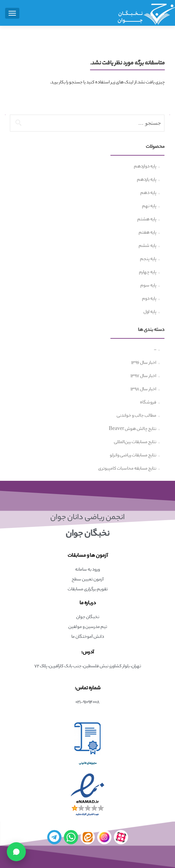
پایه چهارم (148, 273)
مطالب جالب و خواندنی (136, 416)
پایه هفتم (147, 233)
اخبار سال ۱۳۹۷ (143, 376)
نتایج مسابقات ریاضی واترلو (133, 456)
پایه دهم (148, 193)
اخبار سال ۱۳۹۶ (144, 363)
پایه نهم (149, 206)
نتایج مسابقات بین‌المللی (135, 442)
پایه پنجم (148, 259)
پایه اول (150, 312)
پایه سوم (148, 286)
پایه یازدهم (147, 180)
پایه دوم (149, 299)
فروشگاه (148, 403)
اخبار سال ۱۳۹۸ (143, 390)
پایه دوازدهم (145, 167)
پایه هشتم (147, 220)
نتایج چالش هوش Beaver (133, 429)
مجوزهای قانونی (88, 763)
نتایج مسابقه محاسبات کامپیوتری (127, 469)
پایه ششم (147, 246)
